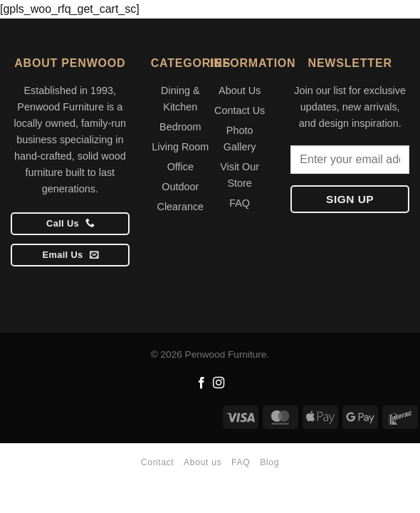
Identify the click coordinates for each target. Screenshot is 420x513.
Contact (157, 462)
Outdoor (180, 187)
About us (203, 462)
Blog (269, 462)
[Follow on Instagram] (219, 383)
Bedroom (180, 127)
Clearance (181, 207)
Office (180, 167)
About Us (240, 90)
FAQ (240, 203)
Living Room (180, 147)
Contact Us (240, 110)
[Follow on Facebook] (201, 383)
